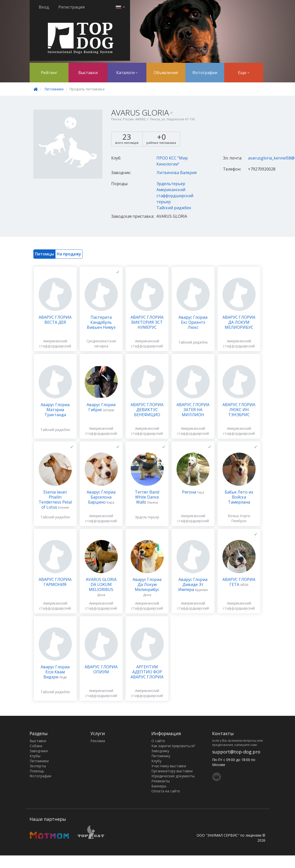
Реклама (98, 741)
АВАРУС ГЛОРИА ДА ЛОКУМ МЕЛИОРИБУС (239, 322)
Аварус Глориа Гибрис (101, 407)
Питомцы (44, 254)
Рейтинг (49, 73)
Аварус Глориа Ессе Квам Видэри (55, 672)
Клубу (156, 761)
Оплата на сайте (166, 791)
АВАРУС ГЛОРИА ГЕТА (239, 582)
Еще (244, 73)
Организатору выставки (172, 771)
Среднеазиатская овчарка (101, 343)
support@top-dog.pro (236, 752)
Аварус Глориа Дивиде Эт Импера (193, 584)
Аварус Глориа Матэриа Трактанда (55, 410)
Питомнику (161, 756)
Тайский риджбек (174, 208)
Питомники (54, 89)
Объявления (166, 73)
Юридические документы (173, 776)
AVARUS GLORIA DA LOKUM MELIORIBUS (101, 584)
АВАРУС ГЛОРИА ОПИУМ (101, 669)
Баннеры (159, 786)
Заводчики (39, 751)
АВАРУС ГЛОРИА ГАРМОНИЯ (55, 582)
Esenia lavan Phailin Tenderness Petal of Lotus (55, 500)
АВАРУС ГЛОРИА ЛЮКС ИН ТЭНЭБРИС (239, 410)
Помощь (37, 771)
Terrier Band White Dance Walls (147, 497)
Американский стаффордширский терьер (175, 196)
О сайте (158, 741)
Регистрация (72, 7)
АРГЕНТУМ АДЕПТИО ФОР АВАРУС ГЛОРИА (147, 672)
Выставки (88, 73)
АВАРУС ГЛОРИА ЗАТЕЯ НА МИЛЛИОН (193, 410)
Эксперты (38, 766)
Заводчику (160, 751)
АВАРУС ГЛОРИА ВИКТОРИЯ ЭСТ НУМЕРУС (147, 322)
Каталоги (127, 73)
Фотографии (205, 73)
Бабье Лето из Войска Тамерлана (239, 497)
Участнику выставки (169, 766)
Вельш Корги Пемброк (239, 518)
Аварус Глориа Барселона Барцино (101, 497)
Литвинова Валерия (176, 173)
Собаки (36, 746)
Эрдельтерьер (171, 184)
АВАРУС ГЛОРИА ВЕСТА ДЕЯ (55, 320)
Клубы (35, 756)
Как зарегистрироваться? (173, 746)
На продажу (69, 254)
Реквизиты (161, 781)
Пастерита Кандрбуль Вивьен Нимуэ (101, 322)
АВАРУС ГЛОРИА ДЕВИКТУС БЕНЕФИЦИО (147, 410)
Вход (44, 7)
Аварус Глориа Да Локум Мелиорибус (147, 584)
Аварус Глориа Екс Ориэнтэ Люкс (193, 322)
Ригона (190, 492)
